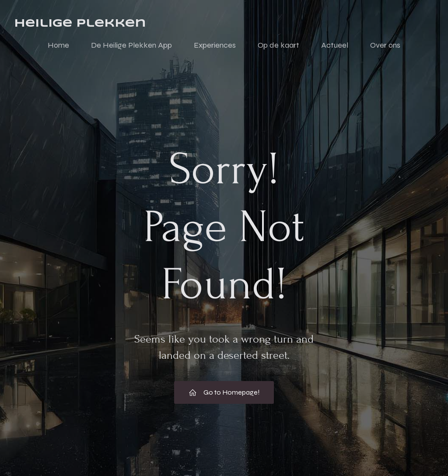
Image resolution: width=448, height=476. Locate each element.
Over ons (385, 45)
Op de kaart (278, 45)
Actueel (335, 45)
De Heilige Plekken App (131, 45)
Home (58, 45)
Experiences (215, 45)
